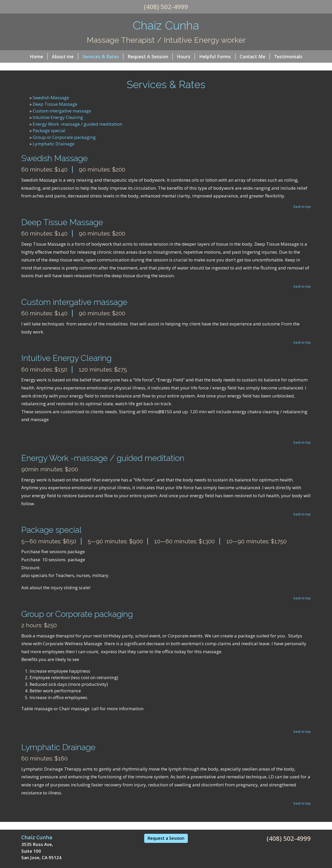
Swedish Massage (51, 98)
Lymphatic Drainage (54, 144)
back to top (302, 207)
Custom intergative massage (62, 111)
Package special (49, 130)
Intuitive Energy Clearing (58, 117)
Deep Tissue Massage (55, 104)
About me (65, 56)
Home (39, 56)
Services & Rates (103, 56)
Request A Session (150, 56)
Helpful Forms (217, 56)
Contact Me (255, 56)
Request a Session (166, 838)
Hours (186, 56)
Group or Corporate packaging (64, 137)
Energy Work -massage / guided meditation (77, 124)
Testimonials (288, 56)
